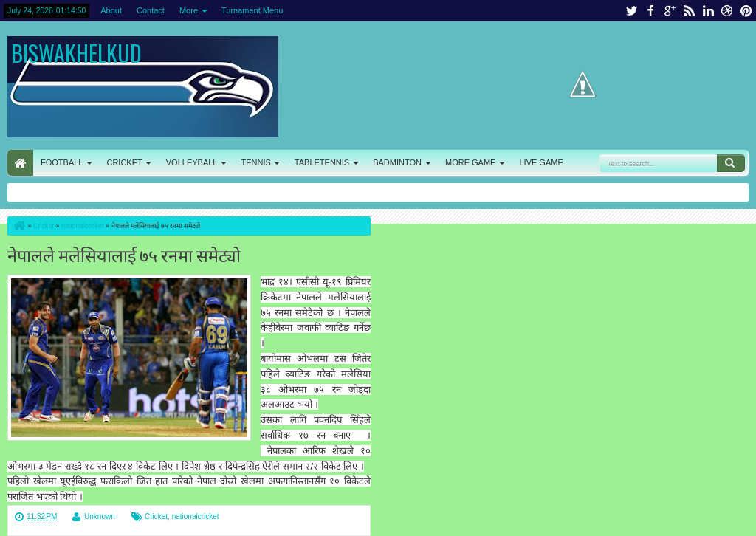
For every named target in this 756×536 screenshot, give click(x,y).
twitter (631, 11)
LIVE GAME (541, 162)
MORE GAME (470, 162)
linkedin (708, 11)
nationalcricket (196, 516)
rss (689, 11)
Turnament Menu (252, 10)
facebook (650, 11)
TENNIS (255, 162)
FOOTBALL (62, 162)
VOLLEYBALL (192, 162)
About (111, 10)
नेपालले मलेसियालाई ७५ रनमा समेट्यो (124, 254)
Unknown (100, 516)
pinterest (746, 11)
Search (731, 163)
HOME (20, 163)
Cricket (156, 516)
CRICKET (124, 162)
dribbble (727, 11)
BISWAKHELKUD (76, 53)
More (189, 10)
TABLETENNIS (322, 162)
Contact (151, 10)
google (670, 11)
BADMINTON (397, 162)
